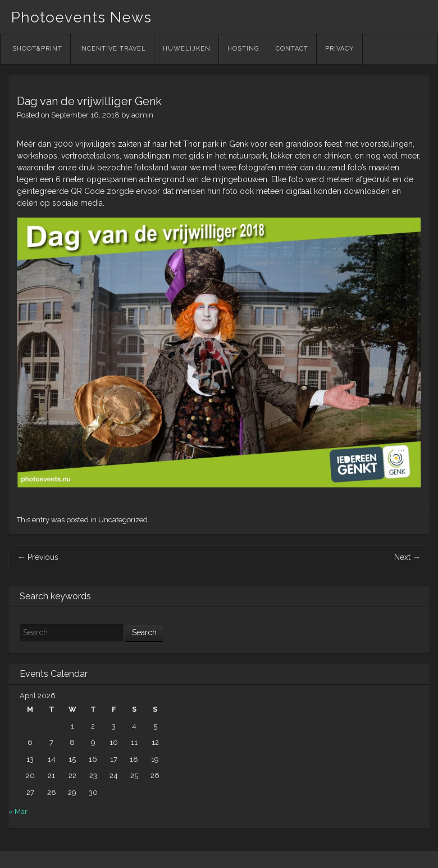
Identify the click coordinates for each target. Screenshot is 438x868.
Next (407, 557)
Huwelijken (187, 49)
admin (142, 115)
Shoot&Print (37, 49)
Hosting (243, 49)
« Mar (18, 812)
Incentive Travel (113, 49)
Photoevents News (81, 17)
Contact (292, 49)
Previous (38, 557)
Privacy (339, 49)
